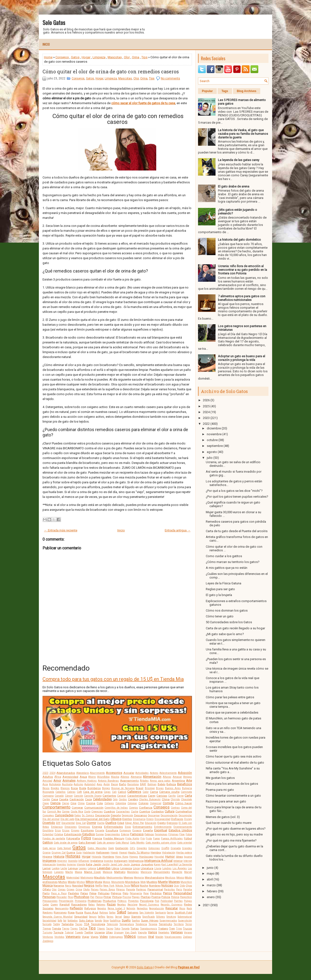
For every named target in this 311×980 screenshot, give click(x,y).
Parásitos (169, 890)
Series (110, 917)
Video (104, 937)
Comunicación (94, 808)
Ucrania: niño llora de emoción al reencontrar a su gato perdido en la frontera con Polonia (242, 270)
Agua (83, 777)
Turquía (58, 932)
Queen (54, 905)
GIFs (133, 848)
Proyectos (133, 901)
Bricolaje (150, 788)
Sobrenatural (185, 917)
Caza (88, 799)
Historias (73, 856)
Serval (119, 917)
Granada (176, 848)
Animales (69, 780)
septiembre (215, 446)
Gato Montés (137, 843)
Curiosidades (64, 815)
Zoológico (48, 941)
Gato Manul (122, 843)
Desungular (185, 815)
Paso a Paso (59, 893)
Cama (154, 792)
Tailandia (68, 924)
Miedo (72, 882)
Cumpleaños (184, 811)
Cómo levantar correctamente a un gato (233, 796)
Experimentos (112, 834)
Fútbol (188, 838)
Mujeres (174, 882)
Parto (46, 893)
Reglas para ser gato (220, 589)
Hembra (156, 852)
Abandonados (66, 773)
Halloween (103, 852)
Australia (67, 784)
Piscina (127, 897)
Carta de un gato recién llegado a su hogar (235, 628)
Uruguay (119, 933)
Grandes (187, 848)
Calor (146, 792)
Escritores (87, 830)
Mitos (90, 882)
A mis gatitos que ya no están (227, 568)
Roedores (48, 913)
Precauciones (50, 901)
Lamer (47, 868)
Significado (149, 917)
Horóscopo (146, 857)
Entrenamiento (142, 827)
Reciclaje (133, 905)
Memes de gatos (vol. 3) (223, 817)
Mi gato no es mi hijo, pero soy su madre (234, 834)
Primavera (81, 901)
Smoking (171, 917)
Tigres (74, 929)
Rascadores (79, 904)
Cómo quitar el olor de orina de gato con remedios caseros (111, 71)
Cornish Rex (54, 812)
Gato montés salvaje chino (161, 843)
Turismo (47, 933)
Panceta (131, 890)
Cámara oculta (169, 792)
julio (210, 458)
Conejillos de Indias (116, 808)
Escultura (112, 830)
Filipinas (173, 834)
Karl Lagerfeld (169, 865)
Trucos (187, 929)
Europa (100, 834)
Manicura (146, 872)
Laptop (56, 868)
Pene (146, 893)
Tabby (56, 924)
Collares (109, 803)
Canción (78, 796)
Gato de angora (106, 843)
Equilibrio (48, 831)
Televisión (112, 924)
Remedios (142, 908)
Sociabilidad (49, 921)
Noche (144, 886)
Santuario (161, 913)
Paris (179, 890)
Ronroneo (60, 912)
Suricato (47, 924)
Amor (57, 780)
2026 (206, 400)
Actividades (142, 773)
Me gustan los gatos (220, 778)
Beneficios (185, 784)
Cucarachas (123, 812)
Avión (107, 784)
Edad (121, 823)
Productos (109, 901)
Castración (77, 799)
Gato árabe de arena (66, 843)
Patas (84, 893)
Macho (69, 872)
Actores (154, 773)
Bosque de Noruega (123, 788)
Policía (166, 897)
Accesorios (114, 773)
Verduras (48, 937)
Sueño (126, 920)
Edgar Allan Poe (134, 823)
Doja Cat (81, 823)
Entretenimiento (163, 827)
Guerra (71, 852)
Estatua (59, 834)
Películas (104, 893)
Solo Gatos (54, 22)
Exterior (125, 834)
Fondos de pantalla (54, 839)
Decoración (103, 815)
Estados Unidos (180, 830)
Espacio (137, 831)
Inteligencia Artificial (158, 861)
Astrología (55, 784)
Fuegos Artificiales (172, 839)
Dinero (150, 819)
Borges (106, 788)
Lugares (59, 872)
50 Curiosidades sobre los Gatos (229, 622)
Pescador (62, 897)
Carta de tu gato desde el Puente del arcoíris (237, 531)
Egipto (162, 823)
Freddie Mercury (114, 838)
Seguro (93, 917)
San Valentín (147, 913)
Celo (115, 799)
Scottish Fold (183, 912)
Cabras (71, 792)
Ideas (179, 857)
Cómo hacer (184, 803)
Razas (111, 904)
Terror (189, 924)
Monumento (118, 882)
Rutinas (104, 913)
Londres (167, 868)
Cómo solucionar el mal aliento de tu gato (235, 763)
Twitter (89, 932)
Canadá (59, 796)
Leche (64, 868)
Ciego (46, 803)
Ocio (176, 886)
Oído (182, 886)
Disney (188, 819)
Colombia (121, 803)
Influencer (84, 861)
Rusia (79, 912)
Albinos (125, 777)
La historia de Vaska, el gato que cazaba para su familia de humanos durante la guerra (243, 134)
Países (95, 890)
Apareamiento (129, 781)
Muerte (163, 882)
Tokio (117, 929)
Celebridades (102, 799)
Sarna (170, 913)
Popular (207, 91)
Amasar (177, 777)
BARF (143, 784)
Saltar (112, 913)
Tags (225, 91)
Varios (152, 932)
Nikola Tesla (123, 886)
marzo (211, 885)
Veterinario (73, 937)
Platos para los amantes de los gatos (232, 784)
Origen (70, 890)
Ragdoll (65, 904)
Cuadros (109, 811)
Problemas (95, 901)
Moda (98, 882)
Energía (97, 827)
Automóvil (90, 784)
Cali (114, 792)
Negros (89, 885)
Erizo (58, 831)
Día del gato (67, 819)
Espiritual (161, 830)
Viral (151, 937)
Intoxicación (49, 865)
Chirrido (175, 799)
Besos (46, 788)
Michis (63, 882)
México (180, 878)
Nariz (68, 886)
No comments (170, 78)
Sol (65, 921)
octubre (212, 440)
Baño (123, 784)
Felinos (149, 834)
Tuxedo (79, 933)
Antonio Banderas (108, 781)
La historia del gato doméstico (239, 240)
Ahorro (92, 777)
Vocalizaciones (173, 937)
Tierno (66, 929)
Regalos (102, 908)
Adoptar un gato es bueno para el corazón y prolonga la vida (242, 358)
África (58, 777)
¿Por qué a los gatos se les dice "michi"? (234, 491)
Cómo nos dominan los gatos (227, 610)
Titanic (101, 929)
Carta (188, 796)
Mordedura (132, 882)
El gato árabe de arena (234, 186)
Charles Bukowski (150, 799)
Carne (180, 796)
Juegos (135, 864)
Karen (157, 865)
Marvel (188, 872)
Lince (136, 868)
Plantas (146, 897)
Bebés (162, 784)
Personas (49, 897)
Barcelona (133, 784)
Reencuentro (62, 908)
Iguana (188, 857)
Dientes (127, 819)
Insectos (108, 861)
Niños (135, 885)
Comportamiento (56, 807)
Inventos (61, 865)
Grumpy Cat (59, 853)
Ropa (71, 912)
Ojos (189, 886)
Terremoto (165, 924)
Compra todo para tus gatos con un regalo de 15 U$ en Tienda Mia (113, 679)
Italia (89, 864)
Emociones (71, 827)
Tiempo (47, 929)
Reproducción (156, 908)
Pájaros (121, 890)
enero (211, 897)
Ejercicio (172, 823)
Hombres (108, 857)
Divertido (49, 823)
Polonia (175, 897)
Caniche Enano (93, 796)
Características (137, 796)
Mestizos (170, 878)
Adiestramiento (168, 773)
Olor (127, 57)
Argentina (178, 781)
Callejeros (134, 792)
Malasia (108, 872)
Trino (179, 929)
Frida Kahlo (132, 839)
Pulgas (188, 901)
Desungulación (169, 815)
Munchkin (186, 882)
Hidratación (168, 853)
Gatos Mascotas (97, 848)
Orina (136, 57)
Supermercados (168, 921)
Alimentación (152, 777)
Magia (78, 872)
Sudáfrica (115, 921)
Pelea (93, 893)
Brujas (160, 788)
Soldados (73, 921)
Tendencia (141, 924)
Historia (59, 856)
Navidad (78, 886)
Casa (55, 799)
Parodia (188, 890)
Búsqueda (48, 792)
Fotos (86, 838)
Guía (79, 853)
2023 (45, 773)
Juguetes (147, 864)
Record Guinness (149, 905)
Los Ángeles (180, 868)
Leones (83, 868)
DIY (58, 823)
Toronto (125, 929)
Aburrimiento (97, 773)
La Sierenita (185, 865)
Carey (152, 796)
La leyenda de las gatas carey (239, 160)
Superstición (185, 921)
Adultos (48, 777)
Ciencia (55, 803)
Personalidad (183, 893)
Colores (143, 803)
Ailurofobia (103, 777)
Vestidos (59, 937)
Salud (121, 912)
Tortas (135, 929)
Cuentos (145, 811)
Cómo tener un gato (220, 616)
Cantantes (109, 796)
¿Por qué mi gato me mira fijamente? (231, 840)
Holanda (96, 857)
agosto (212, 452)
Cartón (46, 799)
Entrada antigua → (178, 530)
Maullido (100, 878)
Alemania (136, 777)
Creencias (97, 812)
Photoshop (82, 897)
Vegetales (164, 933)
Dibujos (116, 819)
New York (109, 886)
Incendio (73, 861)
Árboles (144, 781)
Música (48, 885)
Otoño (86, 890)
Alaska (115, 777)
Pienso (99, 897)
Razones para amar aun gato (226, 801)
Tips (144, 57)
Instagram (121, 861)
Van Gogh (131, 933)
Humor (170, 856)
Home (48, 57)
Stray (106, 921)
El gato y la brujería (219, 595)
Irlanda (81, 865)
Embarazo (57, 827)
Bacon (115, 784)
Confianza (146, 808)
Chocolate (186, 799)
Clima (81, 803)
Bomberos (94, 788)
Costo (87, 812)
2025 (206, 406)
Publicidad (167, 901)
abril (210, 879)
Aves (99, 784)
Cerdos (123, 799)
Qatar (46, 905)
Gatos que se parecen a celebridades (232, 712)
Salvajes (133, 912)
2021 (206, 905)
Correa (66, 812)
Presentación (66, 901)
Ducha (101, 823)
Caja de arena (93, 792)
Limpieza (99, 57)
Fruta (149, 839)
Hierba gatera (184, 853)
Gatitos (48, 842)
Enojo (128, 827)
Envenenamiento (183, 827)
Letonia (92, 868)
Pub (157, 901)
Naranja (59, 886)
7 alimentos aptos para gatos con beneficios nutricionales (242, 298)
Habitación (89, 853)
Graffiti (165, 848)
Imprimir (62, 861)
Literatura (147, 868)
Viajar (86, 937)
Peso (70, 897)
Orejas (62, 890)
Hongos (134, 857)
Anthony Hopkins (87, 781)
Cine (73, 803)
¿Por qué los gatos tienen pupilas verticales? (237, 497)
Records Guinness (171, 905)
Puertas (178, 901)
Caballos (60, 792)
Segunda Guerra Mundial (58, 917)
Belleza (171, 784)
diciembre (214, 428)
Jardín (106, 865)
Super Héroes (150, 920)
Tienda (56, 929)
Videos (130, 937)
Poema (156, 897)
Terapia (153, 924)
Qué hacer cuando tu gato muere (229, 823)
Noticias (167, 885)
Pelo (125, 893)
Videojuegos (116, 937)
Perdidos (156, 893)
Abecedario (83, 773)
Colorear (132, 803)
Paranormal (155, 889)
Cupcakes (48, 815)
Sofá (60, 921)
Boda (83, 788)
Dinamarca (139, 819)
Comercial (156, 803)
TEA (87, 924)
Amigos (188, 777)
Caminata (186, 792)
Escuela (100, 831)
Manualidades (162, 872)
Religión (131, 908)
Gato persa (49, 848)
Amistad (47, 781)
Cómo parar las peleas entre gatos (230, 697)
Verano (188, 933)
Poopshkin (186, 897)
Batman (152, 784)
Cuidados (157, 811)
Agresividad (70, 777)
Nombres (155, 886)
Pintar (107, 897)
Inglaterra (97, 861)
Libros (115, 868)
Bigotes (55, 788)
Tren (172, 929)
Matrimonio (87, 878)
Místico (81, 882)
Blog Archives (247, 91)
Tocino (110, 929)
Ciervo (65, 803)
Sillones (161, 917)
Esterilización (73, 834)
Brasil (140, 788)
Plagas (136, 897)
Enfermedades (113, 827)
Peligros (116, 893)
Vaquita (142, 933)
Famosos (137, 834)
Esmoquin (125, 831)
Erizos (66, 831)
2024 (52, 773)
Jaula (126, 865)
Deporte (116, 815)
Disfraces (177, 819)
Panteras (141, 890)
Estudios (89, 834)
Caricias (162, 796)
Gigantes (142, 848)
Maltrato (120, 872)
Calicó (122, 792)
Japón (97, 864)
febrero (212, 891)
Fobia (189, 834)
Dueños (111, 823)
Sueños (136, 921)
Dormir (91, 823)
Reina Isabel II (116, 908)
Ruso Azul (91, 912)
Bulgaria (187, 788)
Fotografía (73, 838)
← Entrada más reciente (61, 530)
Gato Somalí (64, 848)
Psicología (147, 901)
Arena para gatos (160, 781)
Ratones (101, 905)
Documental (68, 823)
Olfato (47, 889)
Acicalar (129, 773)
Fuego (156, 839)
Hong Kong (122, 857)
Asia (45, 784)
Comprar (77, 808)
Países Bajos (107, 890)
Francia (97, 838)
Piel (92, 897)
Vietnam (142, 937)
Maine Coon (93, 872)
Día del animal (51, 819)
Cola (100, 803)
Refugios (90, 908)
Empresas (84, 827)
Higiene (47, 857)
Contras (175, 808)
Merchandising (155, 878)
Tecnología (98, 924)
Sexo (127, 917)
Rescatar (172, 908)
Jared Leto (116, 865)
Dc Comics (88, 815)
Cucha (135, 812)
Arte (189, 780)
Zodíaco (187, 937)
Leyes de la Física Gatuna (224, 583)
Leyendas (104, 868)
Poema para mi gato (220, 790)
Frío (143, 839)
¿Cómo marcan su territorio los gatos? (233, 562)
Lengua (73, 868)
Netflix (99, 886)
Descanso (141, 815)
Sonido (98, 921)
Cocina (91, 803)
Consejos (62, 57)
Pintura (117, 897)
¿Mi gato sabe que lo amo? (225, 634)
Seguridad (81, 917)
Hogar (86, 57)
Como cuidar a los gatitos (224, 556)
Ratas (91, 905)
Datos (78, 815)
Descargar (154, 815)
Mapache (177, 872)
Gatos (75, 57)
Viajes (95, 937)
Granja (47, 853)
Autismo (78, 784)
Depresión (127, 815)
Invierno (71, 865)
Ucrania (100, 932)
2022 (206, 424)
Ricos (182, 908)
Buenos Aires (173, 788)
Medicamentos (115, 878)
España (148, 830)
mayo (211, 873)
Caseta (64, 799)
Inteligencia (136, 861)
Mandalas (133, 872)
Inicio (46, 44)
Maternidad (73, 878)
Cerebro (133, 799)
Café (79, 792)
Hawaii (123, 853)
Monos (107, 882)
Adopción (185, 773)
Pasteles (73, 893)
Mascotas (115, 57)
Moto (143, 882)
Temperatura (127, 924)
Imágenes (49, 861)
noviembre (214, 434)
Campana (48, 796)
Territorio (179, 924)
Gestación (122, 848)
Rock (189, 908)
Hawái (114, 853)
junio (210, 868)
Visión (159, 937)
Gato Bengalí (87, 843)
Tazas (79, 924)
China (166, 799)
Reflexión (76, 908)
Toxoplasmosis (149, 929)
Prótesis (122, 901)
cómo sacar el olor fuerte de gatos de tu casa (143, 103)
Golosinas (154, 848)
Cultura (170, 811)
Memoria (139, 878)
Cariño (172, 796)
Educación (151, 823)
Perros (168, 893)
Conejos (134, 808)
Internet (188, 861)
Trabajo (163, 929)
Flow (182, 834)
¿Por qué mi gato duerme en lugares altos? (236, 829)
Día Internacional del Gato (92, 819)
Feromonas (161, 834)
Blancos (65, 788)
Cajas (107, 792)
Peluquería (136, 893)
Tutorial (69, 933)
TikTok (83, 929)
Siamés (136, 917)
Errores (75, 831)
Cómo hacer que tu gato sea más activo (234, 756)
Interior (178, 861)
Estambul (48, 834)
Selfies (102, 917)
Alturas (167, 777)
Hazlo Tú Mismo (139, 852)
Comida (168, 803)
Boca (74, 788)
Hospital (159, 857)
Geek (111, 848)
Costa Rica (77, 812)
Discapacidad (162, 819)
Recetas (121, 905)
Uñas (109, 932)
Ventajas (177, 932)
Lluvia (158, 868)
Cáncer (69, 796)
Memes (128, 878)
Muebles (152, 882)
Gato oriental (185, 843)
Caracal (122, 796)
